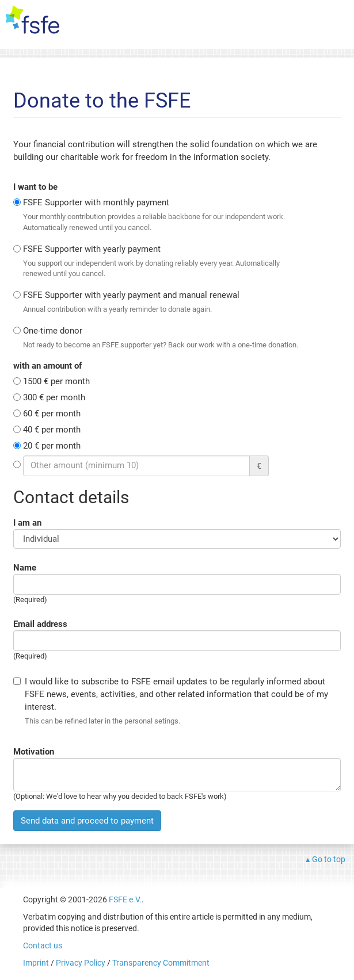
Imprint (36, 963)
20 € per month (52, 446)
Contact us (43, 945)
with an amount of (47, 366)
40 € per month (52, 430)
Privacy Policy (81, 963)
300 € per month (54, 397)
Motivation (34, 752)
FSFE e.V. (125, 899)
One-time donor (161, 338)
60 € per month (52, 414)
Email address (40, 624)
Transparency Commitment (161, 963)
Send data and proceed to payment (87, 821)
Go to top (329, 859)
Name (25, 568)
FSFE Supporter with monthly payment (161, 215)
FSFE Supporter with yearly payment (161, 262)
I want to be (35, 187)
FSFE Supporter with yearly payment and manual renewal (161, 303)
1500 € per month (56, 381)
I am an (27, 523)
